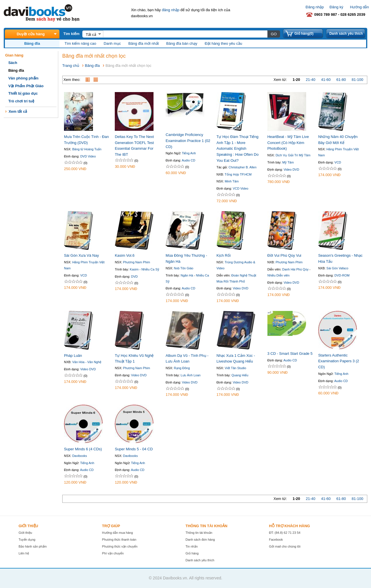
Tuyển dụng (27, 540)
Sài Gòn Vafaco (337, 268)
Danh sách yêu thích (346, 34)
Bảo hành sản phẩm (33, 546)
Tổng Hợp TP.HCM (238, 174)
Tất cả (91, 35)
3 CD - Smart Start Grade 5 (290, 354)
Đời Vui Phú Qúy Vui (284, 255)
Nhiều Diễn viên (278, 275)
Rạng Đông (182, 368)
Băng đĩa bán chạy (182, 43)
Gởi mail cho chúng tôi (285, 546)
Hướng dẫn (360, 7)
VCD (338, 162)
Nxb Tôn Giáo (184, 268)
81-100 (358, 80)
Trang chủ (71, 66)
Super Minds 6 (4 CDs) (83, 449)
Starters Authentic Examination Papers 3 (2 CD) (339, 361)
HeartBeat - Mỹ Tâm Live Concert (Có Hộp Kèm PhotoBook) (288, 143)
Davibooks (80, 456)
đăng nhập (171, 10)
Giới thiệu (25, 533)
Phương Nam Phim (137, 262)
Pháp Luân (73, 356)
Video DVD (291, 170)
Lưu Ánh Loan (190, 375)
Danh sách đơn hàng (200, 540)
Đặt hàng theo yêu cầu (224, 43)
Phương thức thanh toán (119, 540)
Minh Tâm (232, 181)
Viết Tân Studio (235, 368)
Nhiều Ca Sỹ (150, 269)
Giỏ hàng (192, 553)
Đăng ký (336, 7)
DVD (134, 277)
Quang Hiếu (240, 375)
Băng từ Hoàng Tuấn (87, 149)
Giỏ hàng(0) (304, 34)
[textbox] (185, 34)
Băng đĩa (92, 66)
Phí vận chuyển (113, 553)
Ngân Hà (187, 275)
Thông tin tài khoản (199, 533)
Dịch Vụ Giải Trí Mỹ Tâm (293, 155)
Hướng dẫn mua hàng (117, 533)
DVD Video (88, 156)
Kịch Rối (224, 255)
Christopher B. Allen (243, 167)
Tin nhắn (192, 546)
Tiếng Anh (189, 153)
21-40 (311, 80)
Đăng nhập (315, 7)
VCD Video (240, 188)
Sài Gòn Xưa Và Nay (81, 255)
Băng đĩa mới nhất (143, 43)
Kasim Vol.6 (125, 255)
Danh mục (112, 43)
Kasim (134, 269)
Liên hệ (24, 553)
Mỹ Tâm (288, 162)
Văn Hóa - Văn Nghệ (87, 362)
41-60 (326, 80)
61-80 (341, 80)
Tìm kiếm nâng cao (80, 43)
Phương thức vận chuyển (120, 546)
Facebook (276, 540)
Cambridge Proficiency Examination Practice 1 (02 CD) (188, 141)
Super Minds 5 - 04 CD (134, 449)
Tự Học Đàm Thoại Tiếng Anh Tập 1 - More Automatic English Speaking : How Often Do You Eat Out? (238, 149)
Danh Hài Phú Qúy (296, 269)
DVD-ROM (342, 275)
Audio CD (188, 160)
